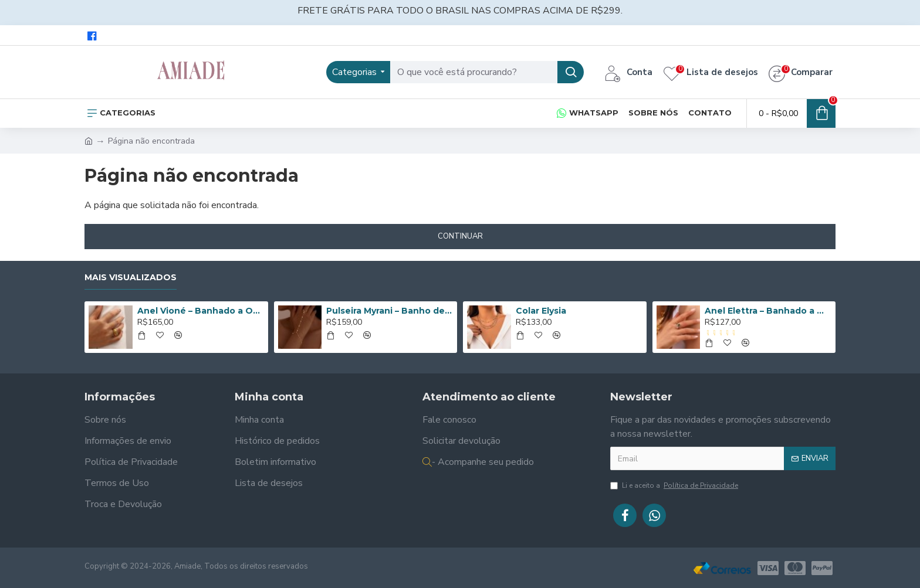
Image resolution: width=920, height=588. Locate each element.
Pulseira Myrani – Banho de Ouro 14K (390, 311)
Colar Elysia (541, 311)
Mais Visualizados (131, 278)
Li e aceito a (675, 485)
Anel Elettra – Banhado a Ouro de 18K (768, 311)
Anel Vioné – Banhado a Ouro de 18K (201, 311)
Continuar (460, 236)
